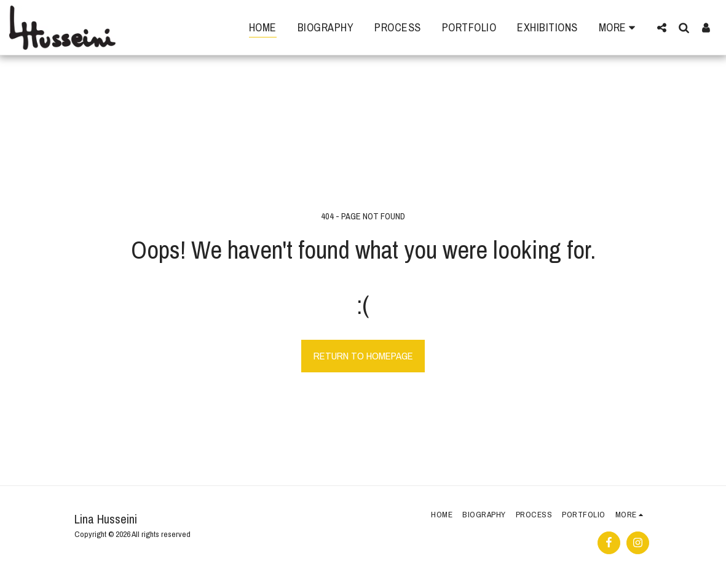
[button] (661, 27)
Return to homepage (363, 356)
